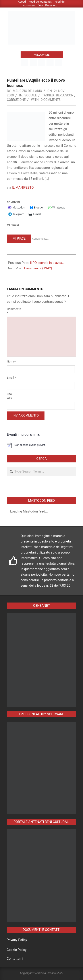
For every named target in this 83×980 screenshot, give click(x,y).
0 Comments (51, 100)
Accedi (22, 2)
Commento (12, 311)
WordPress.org (48, 5)
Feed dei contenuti (41, 2)
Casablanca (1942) (38, 268)
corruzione (16, 100)
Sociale (31, 95)
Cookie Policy (17, 950)
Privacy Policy (17, 940)
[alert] (41, 445)
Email (11, 378)
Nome (12, 361)
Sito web (10, 396)
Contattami (15, 959)
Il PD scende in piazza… (47, 263)
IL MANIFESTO (23, 188)
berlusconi (65, 95)
